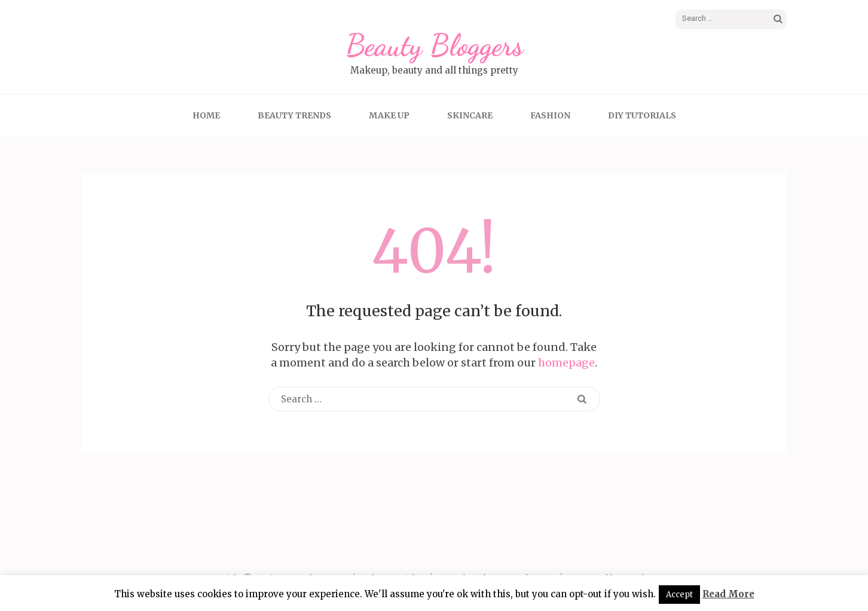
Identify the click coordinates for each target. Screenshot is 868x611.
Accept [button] (679, 595)
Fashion (550, 115)
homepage (566, 363)
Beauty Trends (294, 115)
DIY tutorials (642, 115)
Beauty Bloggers (434, 45)
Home (206, 115)
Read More (728, 594)
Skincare (470, 115)
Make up (389, 115)
